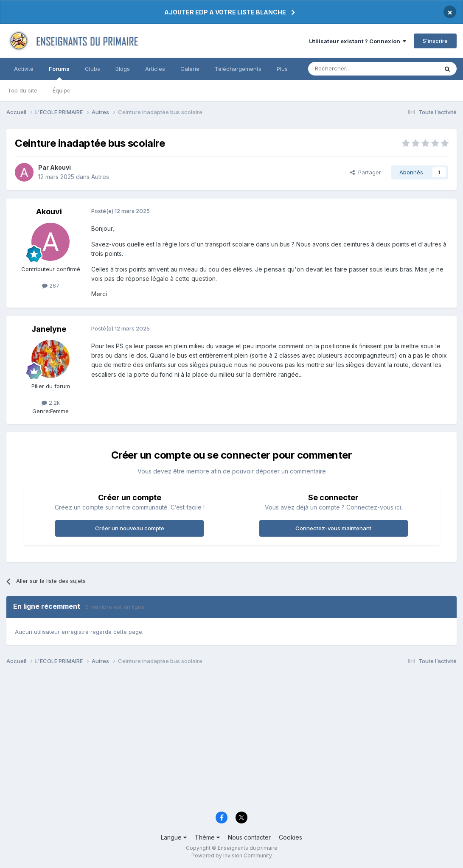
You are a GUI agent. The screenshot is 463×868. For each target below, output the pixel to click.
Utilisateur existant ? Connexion (358, 41)
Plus (282, 69)
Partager (366, 172)
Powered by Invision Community (232, 855)
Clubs (93, 69)
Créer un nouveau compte (130, 528)
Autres (100, 177)
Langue (174, 837)
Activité (24, 69)
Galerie (190, 69)
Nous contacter (249, 837)
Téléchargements (238, 69)
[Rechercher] (354, 69)
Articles (155, 69)
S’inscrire (435, 41)
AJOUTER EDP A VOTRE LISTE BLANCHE (225, 12)
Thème (207, 837)
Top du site (22, 90)
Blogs (123, 69)
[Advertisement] (231, 741)
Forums (59, 73)
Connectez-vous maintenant (333, 528)
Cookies (290, 837)
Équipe (62, 90)
